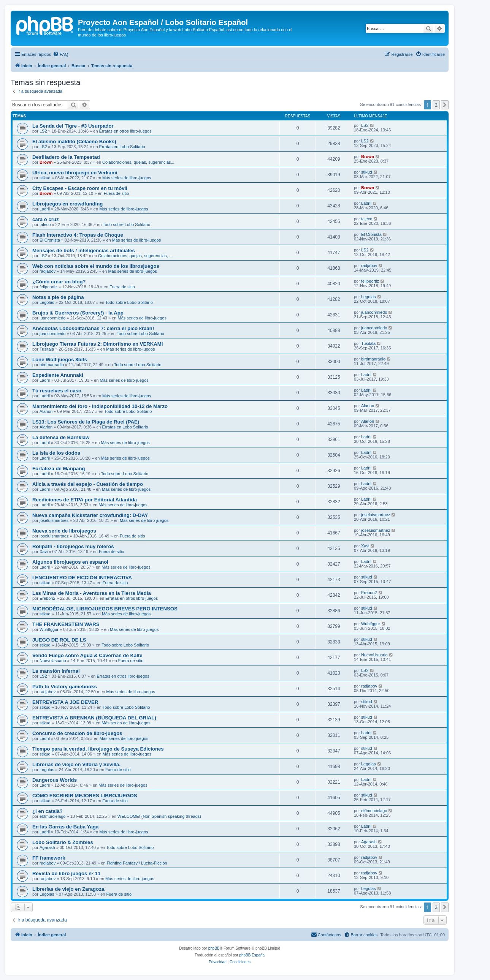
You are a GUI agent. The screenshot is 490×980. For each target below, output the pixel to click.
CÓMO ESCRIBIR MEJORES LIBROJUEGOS (85, 796)
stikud (45, 178)
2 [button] (436, 105)
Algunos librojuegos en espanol (70, 562)
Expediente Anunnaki (58, 375)
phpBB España (252, 955)
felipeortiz (48, 287)
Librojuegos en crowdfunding (67, 204)
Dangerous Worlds (55, 780)
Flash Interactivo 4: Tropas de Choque (78, 235)
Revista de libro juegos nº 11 (66, 873)
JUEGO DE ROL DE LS (59, 640)
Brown (46, 162)
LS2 (43, 131)
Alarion (46, 411)
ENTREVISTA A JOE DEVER (65, 702)
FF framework (49, 858)
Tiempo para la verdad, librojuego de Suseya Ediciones (98, 749)
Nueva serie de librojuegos (64, 531)
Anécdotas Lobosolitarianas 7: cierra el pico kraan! (93, 328)
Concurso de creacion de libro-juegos (77, 733)
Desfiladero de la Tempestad (66, 157)
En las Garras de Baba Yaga (65, 827)
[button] (445, 105)
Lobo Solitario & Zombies (63, 842)
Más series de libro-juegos (127, 178)
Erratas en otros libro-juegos (125, 131)
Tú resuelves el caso (57, 391)
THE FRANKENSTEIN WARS (66, 624)
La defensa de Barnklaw (61, 437)
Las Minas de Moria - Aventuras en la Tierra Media (92, 593)
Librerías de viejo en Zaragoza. (69, 889)
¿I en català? (48, 811)
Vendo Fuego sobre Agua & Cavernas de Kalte (87, 655)
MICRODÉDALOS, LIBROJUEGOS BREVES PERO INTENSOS (105, 609)
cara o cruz (46, 219)
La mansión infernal (56, 671)
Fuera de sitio (117, 193)
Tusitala (47, 349)
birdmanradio (52, 365)
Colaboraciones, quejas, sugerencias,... (139, 162)
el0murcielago (52, 816)
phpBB (214, 948)
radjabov (48, 271)
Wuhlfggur (49, 629)
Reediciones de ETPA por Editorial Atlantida (85, 500)
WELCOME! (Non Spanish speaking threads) (159, 816)
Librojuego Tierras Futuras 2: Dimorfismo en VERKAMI (98, 344)
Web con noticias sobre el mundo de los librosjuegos (96, 266)
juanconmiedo (53, 318)
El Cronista (50, 240)
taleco (45, 224)
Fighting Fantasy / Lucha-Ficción (137, 863)
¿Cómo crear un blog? (59, 282)
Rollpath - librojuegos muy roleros (73, 546)
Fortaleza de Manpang (59, 469)
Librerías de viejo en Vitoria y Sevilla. (76, 764)
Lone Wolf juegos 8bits (60, 360)
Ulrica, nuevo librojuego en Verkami (75, 173)
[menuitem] (60, 54)
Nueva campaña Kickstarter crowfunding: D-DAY (90, 515)
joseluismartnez (54, 520)
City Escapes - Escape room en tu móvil (80, 188)
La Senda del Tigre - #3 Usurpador (73, 126)
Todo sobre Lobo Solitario (126, 224)
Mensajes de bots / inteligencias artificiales (84, 251)
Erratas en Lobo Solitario (122, 147)
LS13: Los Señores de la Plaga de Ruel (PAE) (86, 422)
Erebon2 (48, 598)
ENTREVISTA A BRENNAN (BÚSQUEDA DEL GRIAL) (94, 718)
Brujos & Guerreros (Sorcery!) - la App (78, 313)
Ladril (45, 209)
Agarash (47, 847)
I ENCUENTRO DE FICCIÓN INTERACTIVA (82, 578)
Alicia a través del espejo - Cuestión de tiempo (88, 484)
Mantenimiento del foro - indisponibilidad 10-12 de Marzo (100, 406)
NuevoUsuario (53, 661)
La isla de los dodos (56, 453)
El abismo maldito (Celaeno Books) (74, 141)
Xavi (44, 552)
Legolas (47, 302)
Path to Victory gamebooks (65, 687)
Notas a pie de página (58, 297)
